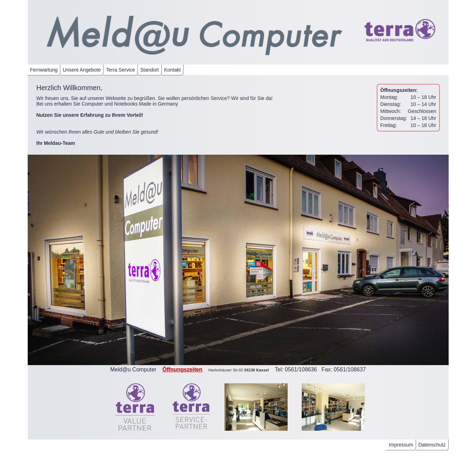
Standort (150, 70)
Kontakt (172, 70)
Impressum (401, 445)
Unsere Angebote (82, 70)
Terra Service (120, 70)
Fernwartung (44, 70)
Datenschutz (432, 445)
